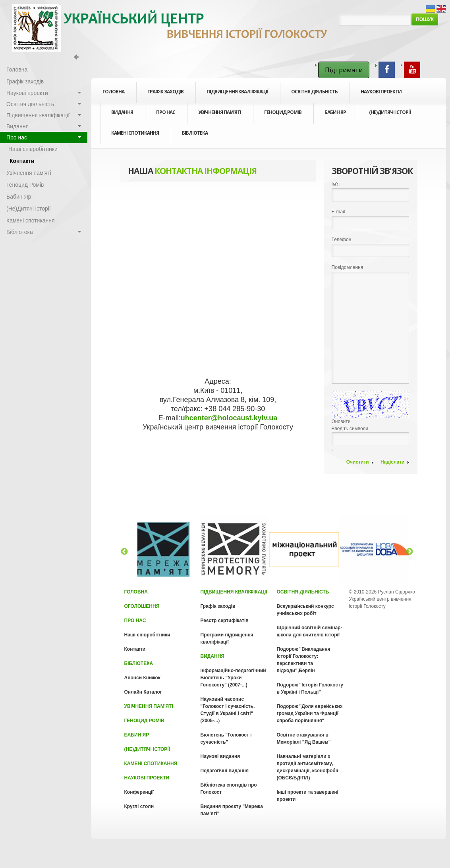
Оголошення (142, 606)
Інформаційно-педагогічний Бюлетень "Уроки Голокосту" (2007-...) (233, 678)
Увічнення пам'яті (220, 112)
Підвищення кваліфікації (237, 95)
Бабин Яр (335, 112)
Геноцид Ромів (283, 112)
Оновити (341, 421)
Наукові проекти (381, 95)
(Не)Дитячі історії (390, 112)
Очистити (358, 462)
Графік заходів (165, 92)
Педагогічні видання (225, 771)
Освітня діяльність (314, 95)
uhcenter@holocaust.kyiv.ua (229, 418)
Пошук (425, 19)
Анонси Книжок (142, 678)
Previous (124, 552)
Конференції (139, 792)
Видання (122, 115)
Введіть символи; (370, 421)
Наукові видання (220, 756)
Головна (113, 92)
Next (409, 552)
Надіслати (393, 462)
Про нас (166, 115)
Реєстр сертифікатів (225, 621)
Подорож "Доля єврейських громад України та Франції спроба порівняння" (310, 713)
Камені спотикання (135, 133)
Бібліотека (195, 136)
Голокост (171, 28)
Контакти (22, 161)
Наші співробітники (33, 149)
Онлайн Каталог (143, 692)
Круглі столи (139, 806)
